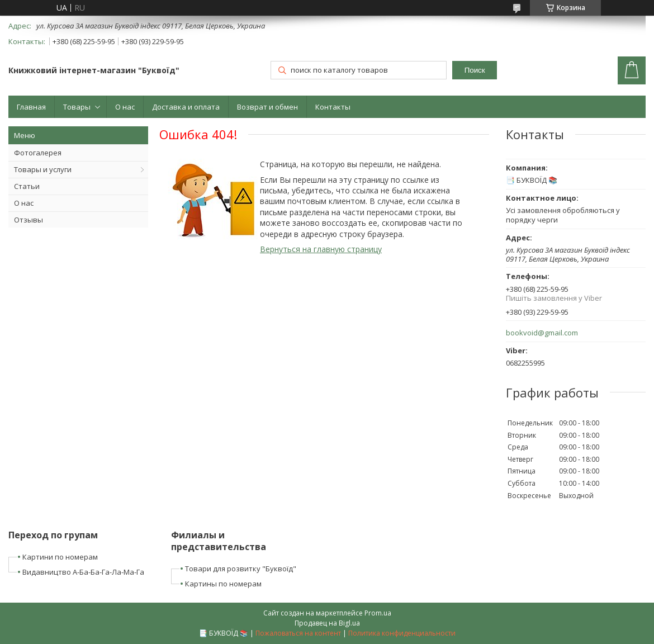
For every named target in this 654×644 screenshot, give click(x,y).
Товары (77, 107)
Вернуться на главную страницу (321, 249)
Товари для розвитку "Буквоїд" (241, 569)
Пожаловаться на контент (298, 633)
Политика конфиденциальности (402, 633)
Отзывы (29, 220)
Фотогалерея (38, 153)
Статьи (27, 186)
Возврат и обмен (267, 107)
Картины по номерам (223, 584)
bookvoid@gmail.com (542, 333)
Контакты (333, 107)
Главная (31, 107)
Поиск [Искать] (475, 70)
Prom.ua (378, 613)
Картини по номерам (60, 557)
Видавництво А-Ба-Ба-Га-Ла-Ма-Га (83, 572)
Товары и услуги (43, 169)
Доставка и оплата (186, 107)
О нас (125, 107)
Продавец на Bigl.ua (327, 623)
